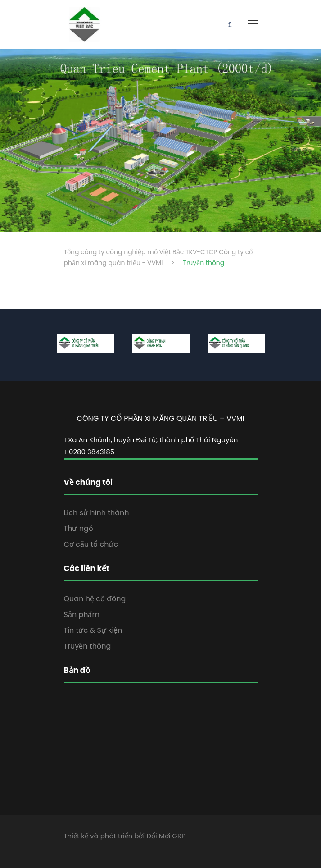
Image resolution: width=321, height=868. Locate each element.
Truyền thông (88, 646)
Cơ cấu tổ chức (91, 544)
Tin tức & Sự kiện (93, 630)
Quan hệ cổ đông (95, 599)
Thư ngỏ (79, 528)
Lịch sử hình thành (97, 513)
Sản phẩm (82, 614)
